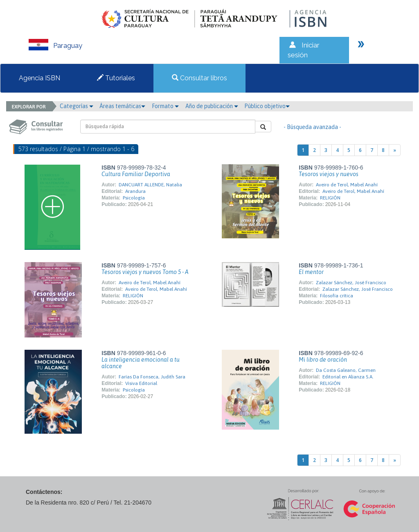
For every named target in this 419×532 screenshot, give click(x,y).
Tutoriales (116, 78)
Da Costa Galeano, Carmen (346, 370)
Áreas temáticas (122, 106)
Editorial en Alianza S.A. (348, 377)
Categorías (77, 106)
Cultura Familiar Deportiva (136, 174)
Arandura (135, 191)
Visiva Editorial (141, 383)
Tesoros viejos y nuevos (329, 174)
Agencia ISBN (39, 78)
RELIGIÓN (330, 198)
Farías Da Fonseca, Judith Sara (152, 377)
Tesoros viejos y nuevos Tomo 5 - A (145, 272)
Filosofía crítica (337, 296)
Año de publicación (212, 106)
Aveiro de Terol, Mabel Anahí (347, 185)
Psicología (134, 198)
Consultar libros (199, 78)
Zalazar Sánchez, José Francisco (351, 283)
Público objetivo (267, 106)
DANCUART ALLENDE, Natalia (150, 185)
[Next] (395, 150)
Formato (165, 106)
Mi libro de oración (323, 360)
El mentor (311, 272)
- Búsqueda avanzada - (312, 127)
